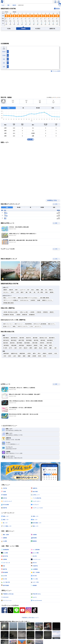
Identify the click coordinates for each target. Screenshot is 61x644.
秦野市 (34, 353)
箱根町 (24, 356)
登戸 (28, 290)
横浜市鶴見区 (6, 338)
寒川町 (45, 348)
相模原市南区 (22, 353)
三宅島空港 (39, 312)
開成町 (19, 356)
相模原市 (5, 290)
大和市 (20, 348)
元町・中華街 (40, 292)
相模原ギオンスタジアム (47, 300)
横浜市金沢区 (6, 340)
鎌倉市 (46, 345)
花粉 (4, 63)
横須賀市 (36, 345)
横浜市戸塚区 (21, 340)
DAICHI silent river (24, 300)
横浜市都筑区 (27, 343)
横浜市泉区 (12, 343)
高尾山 (5, 298)
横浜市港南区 (29, 340)
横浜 (5, 219)
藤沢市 (51, 345)
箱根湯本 (52, 292)
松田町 (10, 356)
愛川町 (40, 356)
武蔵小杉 (51, 290)
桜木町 (12, 292)
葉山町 (41, 348)
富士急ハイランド (7, 326)
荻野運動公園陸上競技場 (8, 303)
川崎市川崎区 (35, 343)
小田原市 (29, 353)
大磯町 (50, 348)
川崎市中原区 (49, 343)
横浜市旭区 (36, 340)
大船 (34, 292)
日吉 (46, 290)
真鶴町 (29, 356)
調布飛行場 (25, 315)
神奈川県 (14, 5)
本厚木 (16, 290)
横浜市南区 (35, 338)
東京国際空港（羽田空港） (9, 315)
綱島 (42, 290)
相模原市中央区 (14, 353)
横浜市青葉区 (20, 343)
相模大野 (11, 290)
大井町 (5, 356)
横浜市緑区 (43, 340)
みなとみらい (6, 292)
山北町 (14, 356)
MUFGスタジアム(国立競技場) (40, 324)
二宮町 (55, 348)
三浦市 (15, 348)
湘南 (27, 292)
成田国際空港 (32, 315)
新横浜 (38, 290)
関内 (30, 292)
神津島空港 (45, 312)
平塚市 (41, 345)
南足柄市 (50, 353)
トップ (3, 5)
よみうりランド (38, 326)
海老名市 (26, 348)
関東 (8, 5)
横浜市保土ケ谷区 (43, 338)
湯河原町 (34, 356)
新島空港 (52, 312)
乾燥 (4, 59)
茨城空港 (18, 315)
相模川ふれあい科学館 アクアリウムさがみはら (28, 298)
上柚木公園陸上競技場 (44, 298)
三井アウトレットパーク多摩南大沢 (11, 300)
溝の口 (33, 290)
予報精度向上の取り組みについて (30, 618)
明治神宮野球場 (28, 324)
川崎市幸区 (42, 343)
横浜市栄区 (6, 343)
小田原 (6, 216)
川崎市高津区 (6, 345)
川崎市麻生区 (29, 345)
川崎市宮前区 (21, 345)
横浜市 (22, 292)
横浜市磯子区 (52, 338)
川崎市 (46, 292)
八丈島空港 (32, 312)
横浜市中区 (29, 338)
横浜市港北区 (14, 340)
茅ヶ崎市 (5, 348)
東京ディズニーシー (19, 324)
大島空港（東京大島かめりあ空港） (11, 312)
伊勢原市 (44, 353)
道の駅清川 (33, 300)
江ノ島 (31, 326)
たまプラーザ (23, 290)
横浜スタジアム (51, 324)
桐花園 (39, 300)
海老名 (6, 213)
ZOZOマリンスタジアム (23, 326)
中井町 (56, 353)
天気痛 (4, 55)
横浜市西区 (22, 338)
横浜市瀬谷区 (50, 340)
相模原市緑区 (6, 353)
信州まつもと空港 (24, 312)
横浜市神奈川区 (14, 338)
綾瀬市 (36, 348)
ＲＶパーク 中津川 (12, 298)
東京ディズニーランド (8, 324)
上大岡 (17, 292)
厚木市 (39, 353)
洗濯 (4, 67)
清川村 (45, 356)
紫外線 (4, 52)
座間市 (31, 348)
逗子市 (11, 348)
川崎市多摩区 (14, 345)
